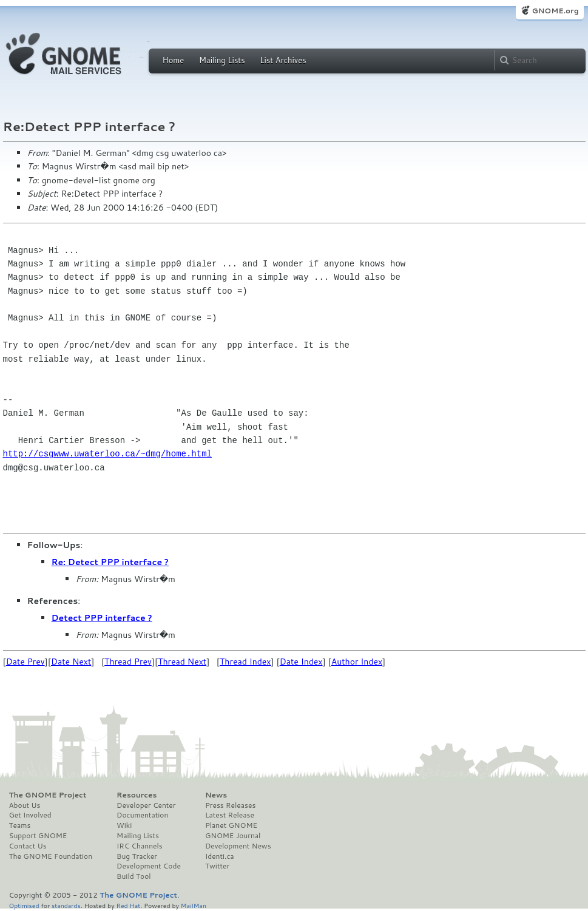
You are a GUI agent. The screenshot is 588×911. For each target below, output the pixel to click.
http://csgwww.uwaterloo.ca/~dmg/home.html (107, 454)
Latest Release (230, 815)
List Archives (283, 60)
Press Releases (230, 805)
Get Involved (30, 815)
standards (66, 905)
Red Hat (128, 905)
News (216, 795)
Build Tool (133, 876)
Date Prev (25, 662)
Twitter (217, 866)
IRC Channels (140, 846)
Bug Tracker (137, 856)
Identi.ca (220, 856)
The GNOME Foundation (51, 856)
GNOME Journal (233, 836)
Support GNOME (38, 836)
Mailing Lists (222, 60)
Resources (137, 795)
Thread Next (182, 662)
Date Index (301, 662)
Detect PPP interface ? (102, 618)
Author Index (357, 662)
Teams (20, 825)
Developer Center (146, 805)
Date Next (71, 662)
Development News (238, 846)
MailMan (194, 905)
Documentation (142, 815)
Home (174, 60)
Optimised (24, 905)
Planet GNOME (231, 825)
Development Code (149, 866)
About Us (25, 805)
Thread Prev (128, 662)
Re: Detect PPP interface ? (110, 562)
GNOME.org (555, 11)
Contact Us (28, 846)
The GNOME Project (48, 795)
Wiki (124, 825)
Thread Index (245, 662)
